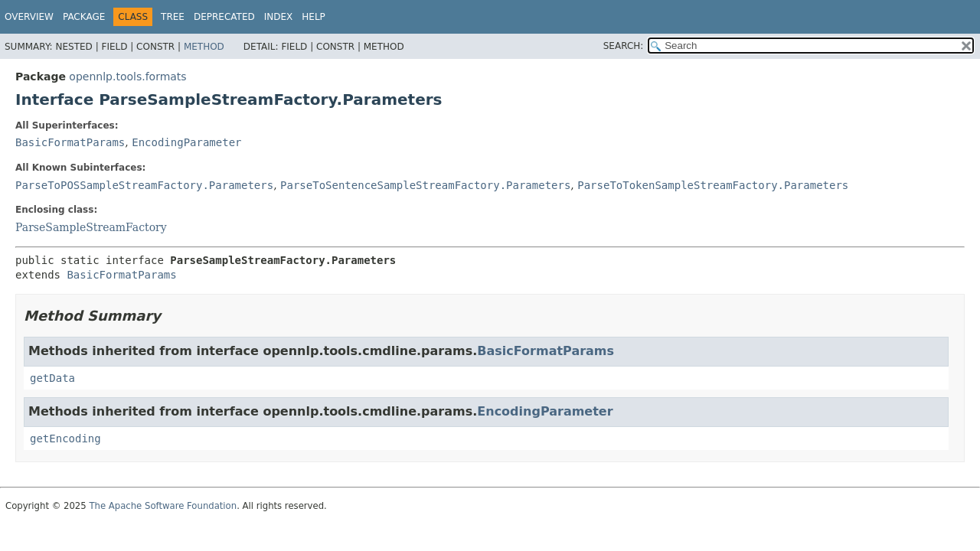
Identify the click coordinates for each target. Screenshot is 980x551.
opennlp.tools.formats (127, 77)
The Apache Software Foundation (163, 506)
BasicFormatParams (70, 142)
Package (84, 17)
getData (52, 378)
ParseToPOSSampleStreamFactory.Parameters (144, 185)
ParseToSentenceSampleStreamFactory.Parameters (425, 185)
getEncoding (65, 439)
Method (204, 47)
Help (314, 17)
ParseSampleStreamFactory (91, 227)
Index (279, 17)
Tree (173, 17)
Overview (29, 17)
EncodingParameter (186, 142)
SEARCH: (624, 46)
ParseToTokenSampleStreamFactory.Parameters (713, 185)
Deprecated (224, 17)
